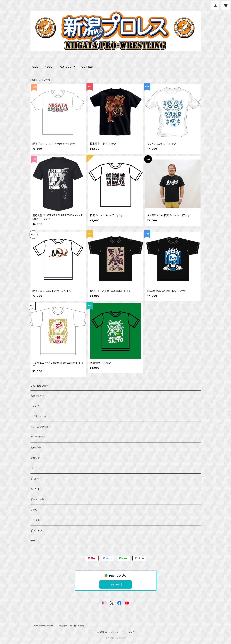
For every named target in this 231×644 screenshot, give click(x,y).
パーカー (35, 468)
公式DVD (36, 448)
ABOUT (49, 67)
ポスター (35, 479)
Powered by (116, 638)
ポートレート (37, 499)
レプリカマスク (38, 416)
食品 (33, 541)
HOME (34, 67)
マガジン (35, 458)
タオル (34, 510)
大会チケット (37, 396)
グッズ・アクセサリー (41, 437)
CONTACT (88, 67)
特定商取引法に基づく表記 (71, 626)
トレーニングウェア (41, 427)
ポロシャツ (36, 530)
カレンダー (36, 489)
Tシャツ (35, 406)
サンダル (35, 520)
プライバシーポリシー (43, 626)
